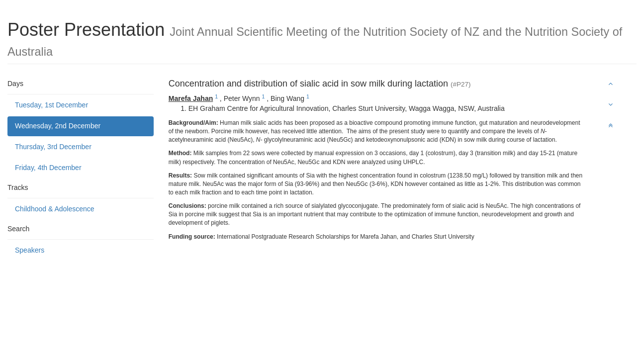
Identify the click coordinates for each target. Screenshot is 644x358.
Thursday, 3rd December (53, 147)
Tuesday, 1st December (51, 105)
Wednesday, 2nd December (58, 126)
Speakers (30, 250)
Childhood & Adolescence (55, 209)
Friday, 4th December (48, 168)
